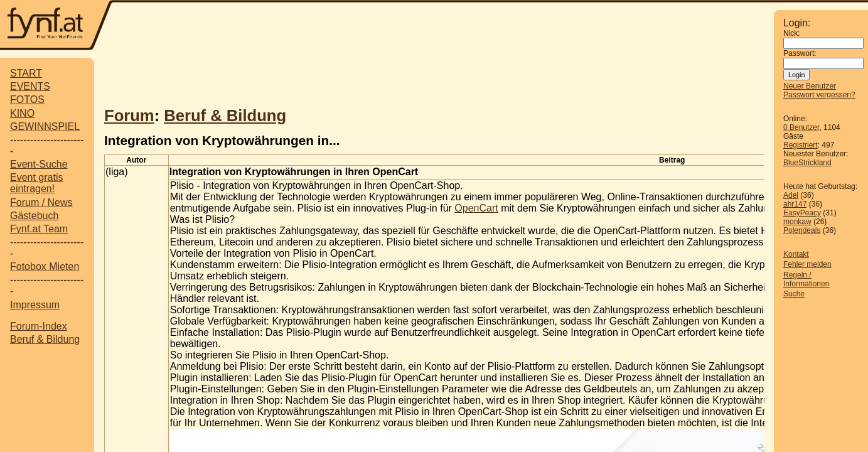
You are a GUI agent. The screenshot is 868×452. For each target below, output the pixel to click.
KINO (22, 113)
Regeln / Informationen (806, 279)
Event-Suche (39, 164)
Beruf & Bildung (45, 339)
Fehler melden (807, 264)
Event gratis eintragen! (36, 183)
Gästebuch (34, 216)
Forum (129, 116)
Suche (794, 294)
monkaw (797, 222)
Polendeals (802, 230)
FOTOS (27, 100)
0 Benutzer (801, 127)
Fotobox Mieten (45, 266)
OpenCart (476, 208)
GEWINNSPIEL (45, 126)
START (26, 73)
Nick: (792, 33)
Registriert (801, 145)
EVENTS (30, 86)
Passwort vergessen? (819, 95)
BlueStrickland (807, 163)
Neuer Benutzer (810, 86)
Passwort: (800, 53)
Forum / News (41, 202)
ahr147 (795, 204)
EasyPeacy (802, 213)
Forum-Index (39, 326)
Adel (791, 195)
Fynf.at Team (39, 229)
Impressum (35, 305)
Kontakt (796, 254)
